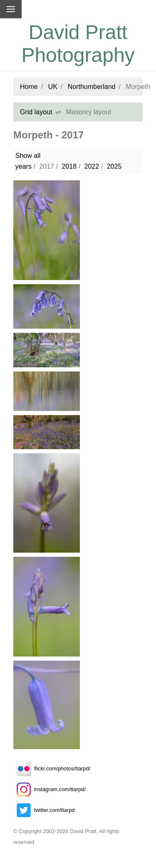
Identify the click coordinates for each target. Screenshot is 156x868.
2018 (69, 166)
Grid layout (36, 112)
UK (53, 87)
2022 (92, 166)
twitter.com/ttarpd (44, 810)
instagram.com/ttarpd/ (50, 789)
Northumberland (92, 87)
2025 (114, 166)
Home (29, 87)
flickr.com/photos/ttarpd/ (52, 768)
